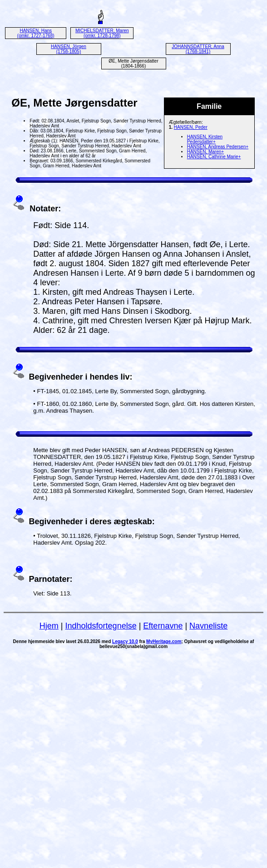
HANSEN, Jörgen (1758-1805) (69, 49)
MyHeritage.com (164, 641)
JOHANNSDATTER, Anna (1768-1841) (198, 49)
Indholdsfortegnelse (101, 626)
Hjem (49, 626)
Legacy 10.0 (125, 641)
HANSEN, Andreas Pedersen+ (218, 147)
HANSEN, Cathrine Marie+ (214, 157)
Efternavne (163, 626)
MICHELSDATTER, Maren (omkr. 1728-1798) (102, 33)
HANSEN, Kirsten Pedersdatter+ (205, 139)
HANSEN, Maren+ (205, 152)
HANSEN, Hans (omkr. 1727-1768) (36, 33)
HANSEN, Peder (191, 127)
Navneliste (208, 626)
